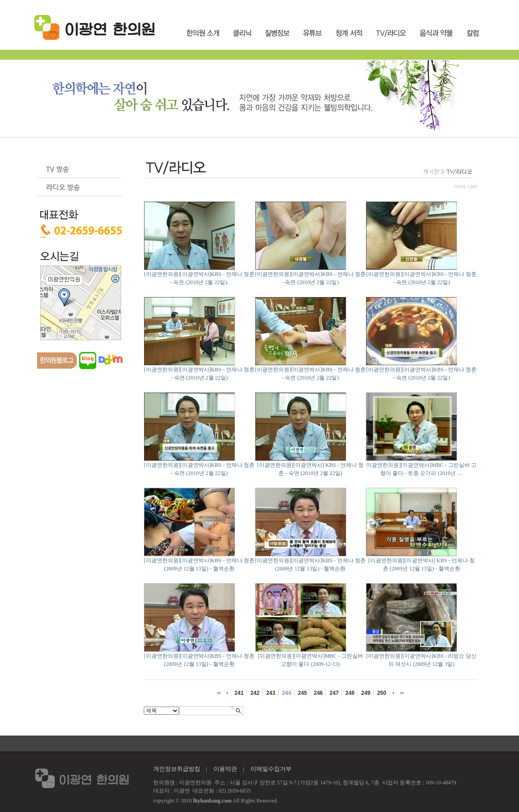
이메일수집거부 (271, 769)
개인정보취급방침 (177, 769)
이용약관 (225, 769)
